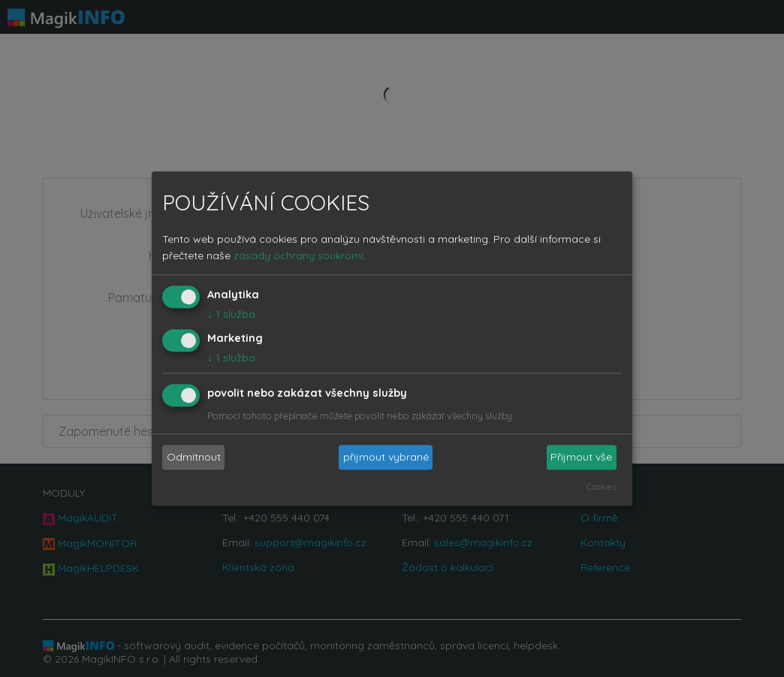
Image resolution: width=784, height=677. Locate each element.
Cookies (601, 487)
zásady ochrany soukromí (299, 256)
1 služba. (232, 315)
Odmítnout (194, 458)
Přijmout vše (581, 458)
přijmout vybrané (386, 458)
